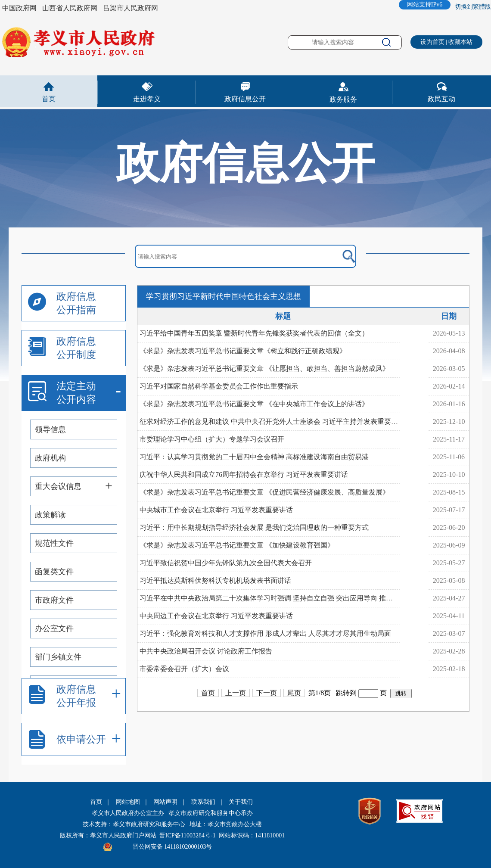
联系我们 (203, 802)
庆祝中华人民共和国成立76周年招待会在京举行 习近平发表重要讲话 (244, 474)
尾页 (294, 693)
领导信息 (50, 429)
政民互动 (441, 99)
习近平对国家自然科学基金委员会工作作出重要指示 (219, 386)
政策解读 (50, 515)
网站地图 (128, 802)
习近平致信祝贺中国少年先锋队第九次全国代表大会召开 (226, 563)
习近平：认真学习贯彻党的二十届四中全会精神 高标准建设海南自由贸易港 (254, 457)
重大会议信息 (58, 486)
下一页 (267, 693)
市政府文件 (54, 600)
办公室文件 (54, 628)
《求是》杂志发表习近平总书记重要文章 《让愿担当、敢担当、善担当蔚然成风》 (264, 369)
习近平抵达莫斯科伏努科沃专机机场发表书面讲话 (215, 580)
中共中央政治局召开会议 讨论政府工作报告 (206, 651)
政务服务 (343, 99)
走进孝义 (147, 99)
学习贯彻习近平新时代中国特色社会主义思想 (224, 296)
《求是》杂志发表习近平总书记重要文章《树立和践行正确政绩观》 (243, 351)
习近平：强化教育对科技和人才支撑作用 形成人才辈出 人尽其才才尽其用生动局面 (265, 633)
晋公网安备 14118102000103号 (172, 847)
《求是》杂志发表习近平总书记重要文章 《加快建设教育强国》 (237, 545)
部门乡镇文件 (58, 657)
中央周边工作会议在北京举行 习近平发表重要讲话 (216, 616)
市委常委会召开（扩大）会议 (184, 669)
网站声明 (165, 802)
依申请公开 (81, 739)
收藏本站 (460, 42)
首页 (49, 99)
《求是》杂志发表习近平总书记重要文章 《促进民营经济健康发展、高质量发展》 (264, 492)
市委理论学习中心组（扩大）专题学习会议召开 (212, 439)
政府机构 (50, 458)
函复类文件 (54, 572)
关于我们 (241, 802)
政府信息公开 (245, 99)
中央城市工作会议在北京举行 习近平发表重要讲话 (216, 510)
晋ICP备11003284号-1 (188, 835)
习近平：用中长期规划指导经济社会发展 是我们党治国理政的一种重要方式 (254, 527)
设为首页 (432, 42)
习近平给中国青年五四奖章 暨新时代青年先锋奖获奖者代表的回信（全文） (254, 333)
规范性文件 (54, 543)
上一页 (236, 693)
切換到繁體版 (473, 7)
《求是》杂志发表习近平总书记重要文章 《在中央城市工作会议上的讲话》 (254, 404)
